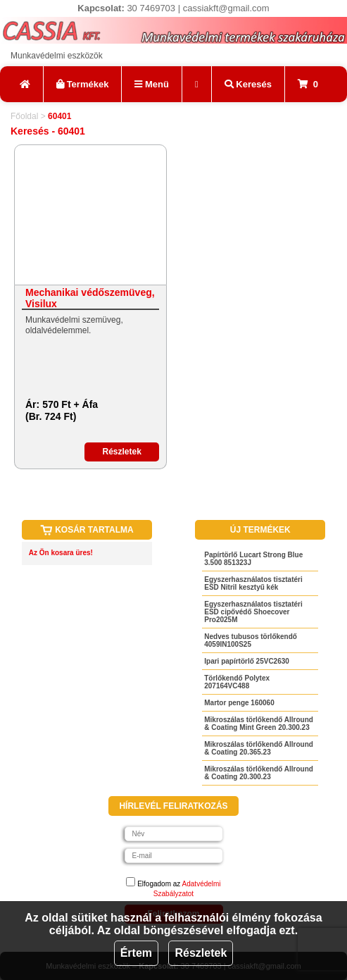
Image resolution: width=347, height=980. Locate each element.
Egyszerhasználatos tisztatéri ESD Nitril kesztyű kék (253, 583)
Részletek (201, 953)
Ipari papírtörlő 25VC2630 (247, 661)
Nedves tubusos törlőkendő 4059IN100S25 (251, 640)
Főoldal (24, 116)
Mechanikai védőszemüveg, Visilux (90, 298)
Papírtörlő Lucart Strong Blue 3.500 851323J (253, 559)
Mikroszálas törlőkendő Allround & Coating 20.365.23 (259, 748)
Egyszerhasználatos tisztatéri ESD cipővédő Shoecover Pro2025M (253, 612)
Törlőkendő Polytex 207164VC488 (237, 682)
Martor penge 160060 (239, 703)
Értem (136, 953)
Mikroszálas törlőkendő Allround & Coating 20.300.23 (259, 773)
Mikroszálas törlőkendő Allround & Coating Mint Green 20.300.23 (259, 724)
